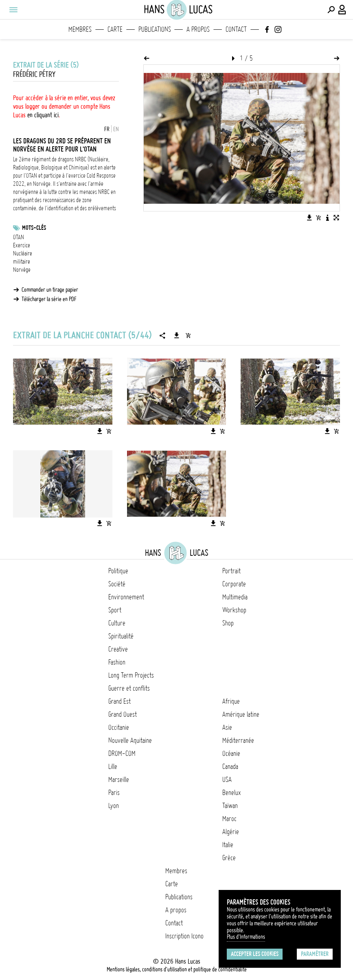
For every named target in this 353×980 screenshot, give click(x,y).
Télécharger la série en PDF (49, 299)
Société (117, 584)
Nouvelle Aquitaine (130, 740)
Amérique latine (241, 714)
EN (116, 129)
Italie (228, 845)
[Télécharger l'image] (309, 218)
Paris (114, 793)
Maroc (229, 819)
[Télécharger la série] (177, 335)
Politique (118, 571)
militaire (22, 262)
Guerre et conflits (129, 688)
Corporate (234, 584)
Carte (115, 29)
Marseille (119, 780)
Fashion (117, 662)
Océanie (231, 753)
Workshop (234, 610)
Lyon (114, 806)
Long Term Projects (131, 675)
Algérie (231, 832)
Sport (115, 610)
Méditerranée (238, 740)
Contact (236, 29)
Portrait (231, 571)
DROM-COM (122, 753)
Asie (227, 727)
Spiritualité (121, 636)
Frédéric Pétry (34, 74)
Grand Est (119, 701)
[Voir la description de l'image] (327, 218)
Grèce (229, 858)
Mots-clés (34, 228)
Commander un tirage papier (50, 290)
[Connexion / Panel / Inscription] (342, 10)
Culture (117, 623)
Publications (155, 29)
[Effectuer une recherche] (331, 10)
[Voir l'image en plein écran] (336, 218)
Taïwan (230, 806)
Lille (113, 766)
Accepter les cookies (255, 954)
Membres (80, 29)
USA (227, 780)
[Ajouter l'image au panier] (318, 218)
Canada (230, 766)
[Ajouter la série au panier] (188, 335)
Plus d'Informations (246, 937)
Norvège (22, 270)
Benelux (231, 793)
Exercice (22, 245)
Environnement (126, 597)
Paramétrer (315, 954)
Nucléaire (23, 253)
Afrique (231, 701)
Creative (118, 649)
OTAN (19, 237)
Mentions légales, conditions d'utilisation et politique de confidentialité (177, 969)
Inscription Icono (184, 936)
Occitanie (119, 727)
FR (107, 129)
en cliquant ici (43, 115)
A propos (198, 29)
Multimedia (235, 597)
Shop (228, 623)
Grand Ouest (123, 714)
